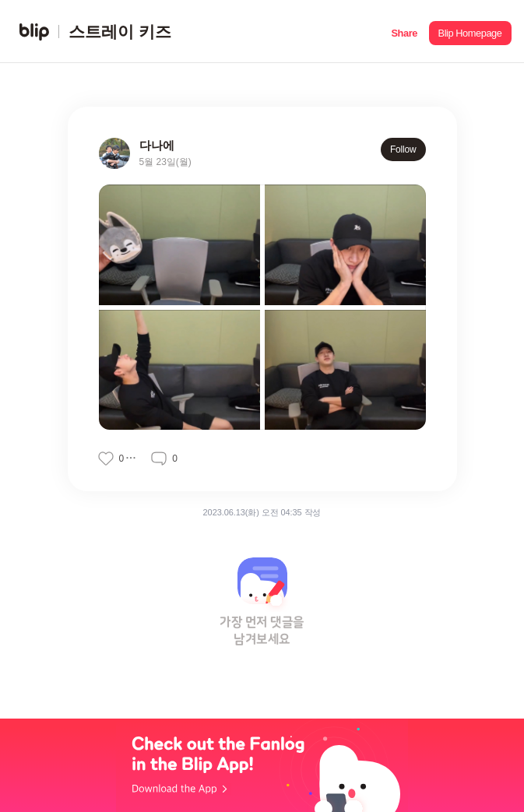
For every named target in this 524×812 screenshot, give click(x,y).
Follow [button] (403, 149)
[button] (404, 32)
